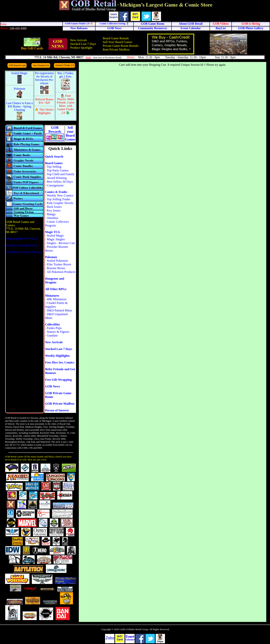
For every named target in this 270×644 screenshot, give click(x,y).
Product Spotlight (81, 48)
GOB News (52, 386)
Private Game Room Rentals (121, 46)
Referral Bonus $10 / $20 (44, 101)
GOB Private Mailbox (60, 404)
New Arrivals (79, 40)
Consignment (55, 185)
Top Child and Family (61, 174)
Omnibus (53, 218)
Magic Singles (56, 239)
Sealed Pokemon (57, 261)
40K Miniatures (57, 299)
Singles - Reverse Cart (61, 243)
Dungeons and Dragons (54, 280)
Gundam (52, 335)
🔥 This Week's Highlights (44, 111)
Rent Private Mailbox (116, 50)
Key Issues (54, 210)
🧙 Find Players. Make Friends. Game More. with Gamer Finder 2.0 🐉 (66, 104)
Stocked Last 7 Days (83, 44)
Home (4, 24)
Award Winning (57, 178)
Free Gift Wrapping (58, 380)
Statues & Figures (58, 332)
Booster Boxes (56, 268)
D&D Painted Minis (59, 310)
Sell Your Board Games (117, 42)
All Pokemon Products (61, 272)
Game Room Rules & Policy (24, 252)
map (88, 57)
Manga (51, 214)
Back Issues (54, 207)
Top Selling (54, 167)
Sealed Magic (55, 236)
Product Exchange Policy (22, 245)
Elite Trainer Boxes (59, 264)
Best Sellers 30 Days (60, 182)
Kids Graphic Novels (60, 203)
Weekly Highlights (57, 356)
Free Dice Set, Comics (60, 362)
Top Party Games (58, 170)
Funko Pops (54, 328)
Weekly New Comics (60, 195)
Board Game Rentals (116, 38)
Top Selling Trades (59, 199)
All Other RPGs (56, 289)
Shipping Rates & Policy (21, 239)
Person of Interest (57, 410)
